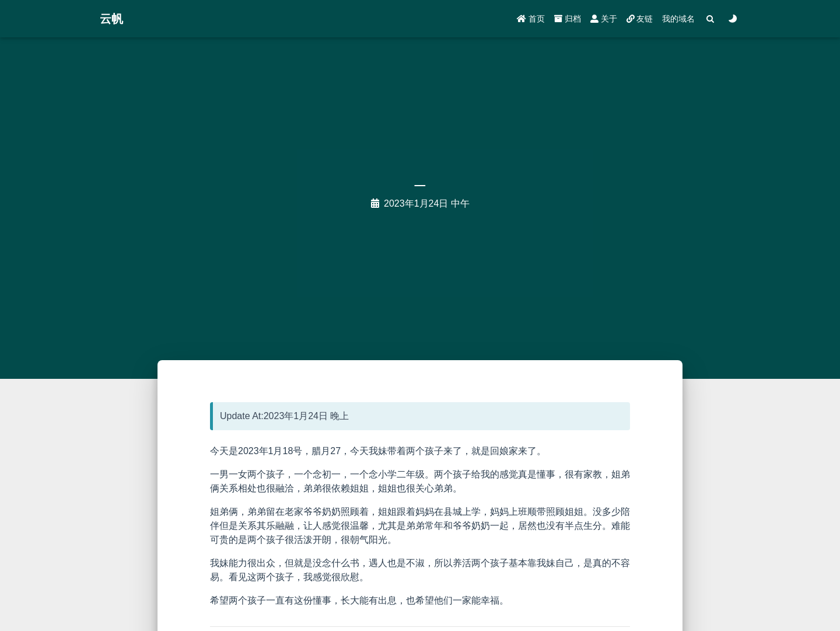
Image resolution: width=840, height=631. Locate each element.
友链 (640, 19)
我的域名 (678, 19)
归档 (568, 19)
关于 (604, 19)
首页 (531, 19)
